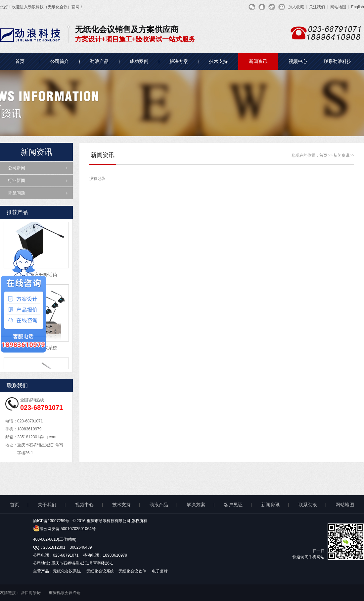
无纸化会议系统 (67, 571)
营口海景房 (31, 593)
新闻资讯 (258, 61)
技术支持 (218, 61)
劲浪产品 (99, 61)
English (358, 7)
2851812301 (54, 547)
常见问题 (17, 193)
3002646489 (81, 547)
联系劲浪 (308, 505)
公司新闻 (17, 168)
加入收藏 (296, 7)
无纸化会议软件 (133, 571)
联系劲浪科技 (338, 61)
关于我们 (47, 505)
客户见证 (233, 505)
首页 (20, 61)
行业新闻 (17, 180)
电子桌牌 (160, 571)
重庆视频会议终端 (65, 593)
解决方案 (179, 61)
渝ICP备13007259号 (51, 521)
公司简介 (60, 61)
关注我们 (317, 7)
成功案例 (139, 61)
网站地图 (338, 7)
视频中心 (298, 61)
